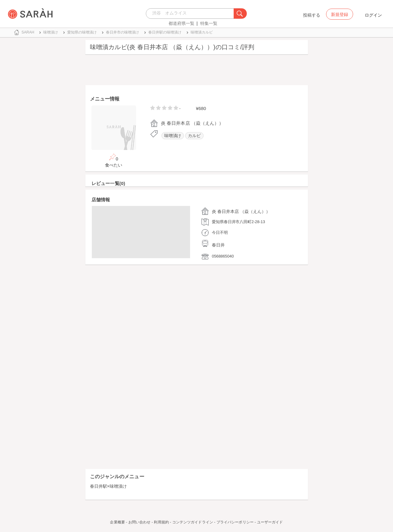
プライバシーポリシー (235, 522)
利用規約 (161, 522)
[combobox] (191, 14)
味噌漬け (173, 136)
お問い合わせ (140, 522)
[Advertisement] (197, 71)
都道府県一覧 (181, 23)
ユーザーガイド (270, 522)
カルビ (194, 136)
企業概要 (117, 522)
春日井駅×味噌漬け (108, 486)
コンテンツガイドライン (193, 522)
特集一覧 (209, 23)
